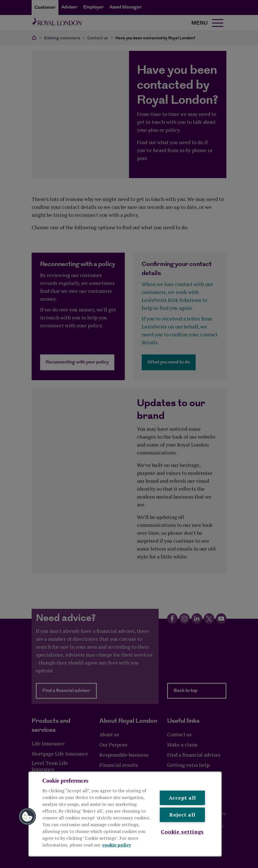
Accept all (182, 798)
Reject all (182, 815)
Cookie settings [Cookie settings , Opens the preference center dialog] (182, 832)
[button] (27, 817)
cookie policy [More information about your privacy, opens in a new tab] (117, 845)
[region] (125, 814)
